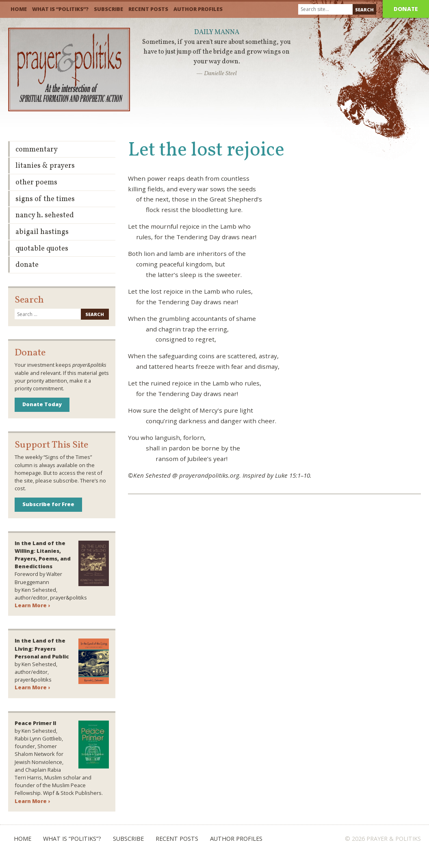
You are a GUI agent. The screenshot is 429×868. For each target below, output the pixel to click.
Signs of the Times (45, 199)
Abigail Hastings (42, 232)
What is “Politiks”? (60, 9)
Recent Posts (148, 9)
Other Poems (36, 183)
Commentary (37, 150)
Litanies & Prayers (45, 166)
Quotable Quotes (42, 249)
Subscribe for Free (48, 504)
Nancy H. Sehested (45, 215)
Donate (406, 9)
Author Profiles (198, 9)
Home (19, 9)
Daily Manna (217, 32)
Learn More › (32, 605)
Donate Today (42, 404)
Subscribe (108, 9)
